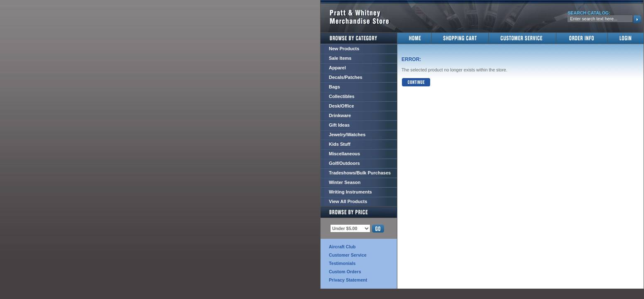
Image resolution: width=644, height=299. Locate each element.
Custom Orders (345, 272)
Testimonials (342, 263)
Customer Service (348, 255)
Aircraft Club (342, 247)
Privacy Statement (348, 280)
